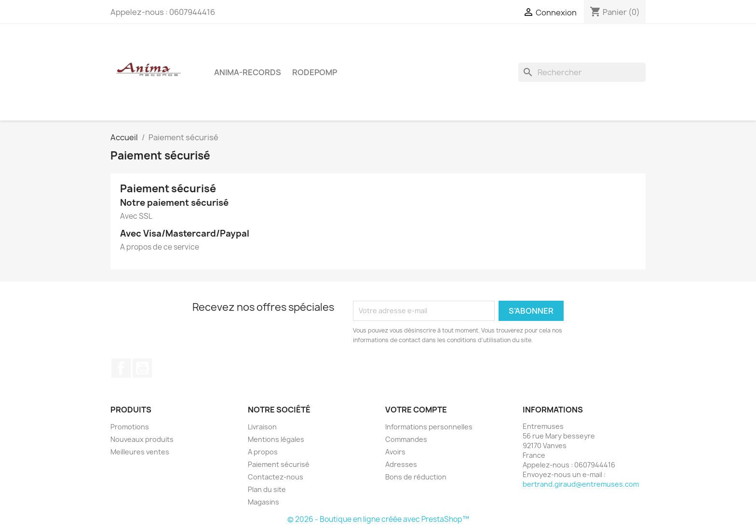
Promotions (130, 427)
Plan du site (267, 489)
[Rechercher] (582, 72)
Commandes (406, 439)
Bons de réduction (416, 477)
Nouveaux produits (142, 439)
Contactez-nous (276, 477)
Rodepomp (315, 72)
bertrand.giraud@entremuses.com (581, 484)
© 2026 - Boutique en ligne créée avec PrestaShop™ (378, 519)
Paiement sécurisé (279, 464)
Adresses (401, 464)
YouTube (142, 368)
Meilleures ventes (140, 452)
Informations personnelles (429, 427)
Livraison (262, 427)
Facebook (121, 368)
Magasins (263, 502)
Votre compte (416, 410)
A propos (263, 452)
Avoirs (395, 452)
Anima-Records (248, 72)
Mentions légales (276, 439)
